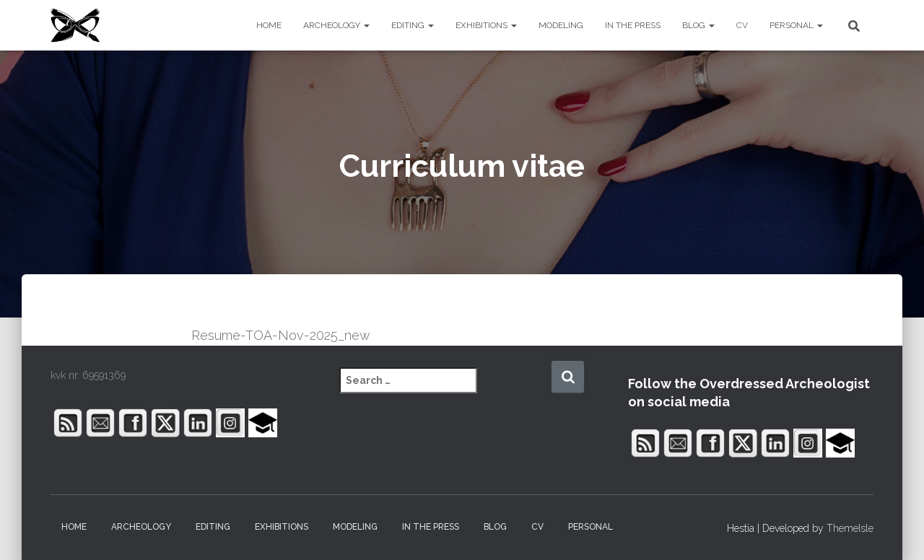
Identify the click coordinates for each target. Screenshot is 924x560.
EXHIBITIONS (486, 25)
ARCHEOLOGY (336, 25)
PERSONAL (796, 25)
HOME (269, 25)
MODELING (561, 25)
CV (742, 25)
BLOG (698, 25)
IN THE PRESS (633, 25)
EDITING (413, 25)
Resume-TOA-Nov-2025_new (281, 335)
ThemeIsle (850, 528)
